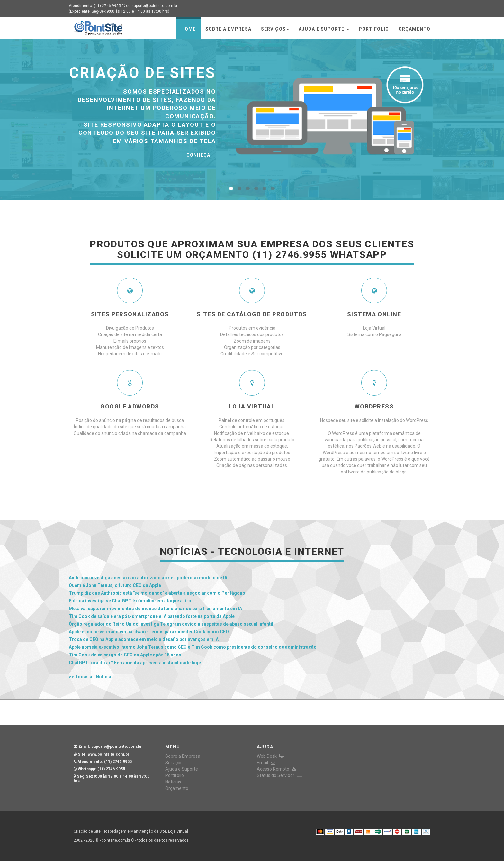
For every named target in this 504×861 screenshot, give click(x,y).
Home (189, 29)
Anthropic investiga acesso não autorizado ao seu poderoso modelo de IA (148, 578)
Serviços (275, 29)
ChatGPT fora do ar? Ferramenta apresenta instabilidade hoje (135, 663)
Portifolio (374, 29)
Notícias (173, 782)
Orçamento (414, 29)
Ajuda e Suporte (324, 29)
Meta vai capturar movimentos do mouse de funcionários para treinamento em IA (155, 609)
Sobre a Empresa (228, 29)
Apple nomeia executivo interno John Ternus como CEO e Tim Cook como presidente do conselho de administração (193, 647)
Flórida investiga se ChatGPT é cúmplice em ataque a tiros (131, 601)
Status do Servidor (279, 775)
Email (266, 763)
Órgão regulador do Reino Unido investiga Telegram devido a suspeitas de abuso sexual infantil (171, 624)
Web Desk (270, 756)
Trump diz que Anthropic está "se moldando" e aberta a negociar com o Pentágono (157, 593)
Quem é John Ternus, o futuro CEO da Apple (115, 585)
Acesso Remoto (276, 769)
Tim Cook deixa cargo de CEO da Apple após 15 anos (125, 655)
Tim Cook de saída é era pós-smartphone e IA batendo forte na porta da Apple (152, 616)
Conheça (198, 155)
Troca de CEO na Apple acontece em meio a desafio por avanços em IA (144, 639)
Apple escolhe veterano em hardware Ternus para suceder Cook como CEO (149, 632)
